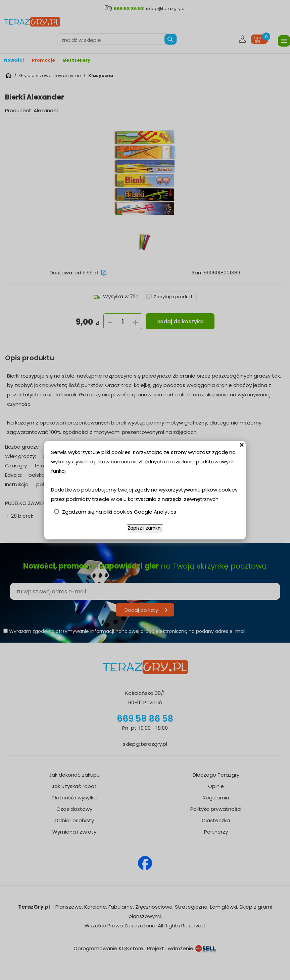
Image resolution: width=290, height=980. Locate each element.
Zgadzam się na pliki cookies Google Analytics (119, 512)
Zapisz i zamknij (145, 528)
